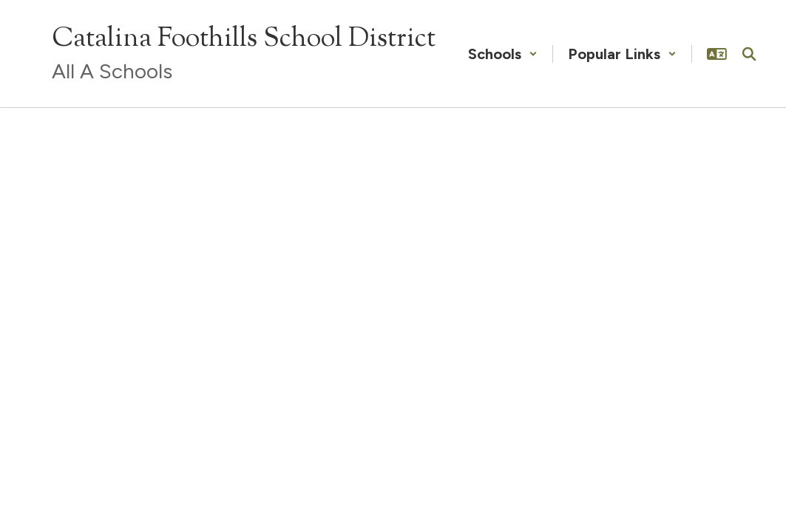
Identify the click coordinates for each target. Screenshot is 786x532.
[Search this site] (749, 54)
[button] (503, 54)
